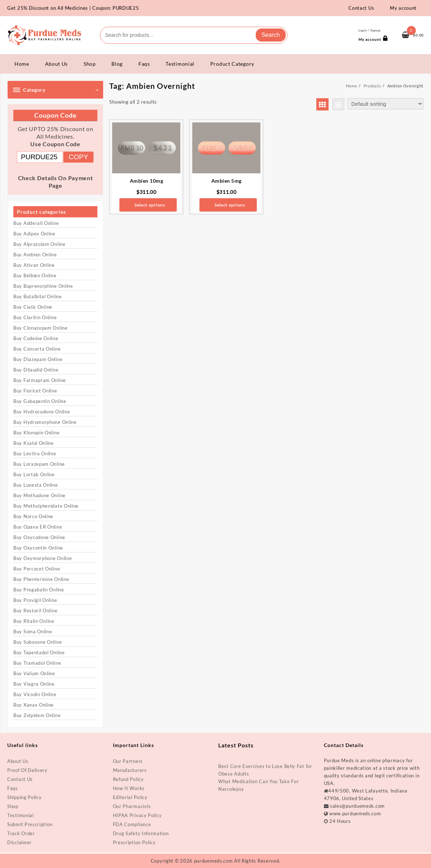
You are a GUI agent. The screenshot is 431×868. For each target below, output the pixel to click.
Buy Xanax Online (34, 705)
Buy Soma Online (33, 632)
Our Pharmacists (132, 806)
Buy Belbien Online (35, 275)
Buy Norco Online (33, 516)
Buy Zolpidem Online (37, 715)
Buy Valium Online (34, 673)
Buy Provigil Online (35, 600)
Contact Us (20, 779)
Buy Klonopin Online (36, 433)
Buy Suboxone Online (38, 642)
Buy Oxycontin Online (38, 548)
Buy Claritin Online (35, 317)
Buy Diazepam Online (38, 359)
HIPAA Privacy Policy (137, 815)
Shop (13, 806)
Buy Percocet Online (37, 569)
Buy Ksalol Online (34, 443)
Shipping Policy (25, 797)
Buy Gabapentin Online (40, 401)
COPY (79, 157)
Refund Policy (128, 779)
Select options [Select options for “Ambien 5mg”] (230, 205)
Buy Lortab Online (34, 474)
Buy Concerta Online (37, 349)
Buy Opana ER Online (38, 527)
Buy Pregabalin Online (39, 590)
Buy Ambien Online (35, 255)
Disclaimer (19, 842)
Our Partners (128, 761)
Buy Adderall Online (36, 223)
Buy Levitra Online (35, 453)
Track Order (21, 833)
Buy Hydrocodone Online (42, 412)
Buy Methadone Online (39, 495)
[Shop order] (386, 104)
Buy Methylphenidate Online (46, 506)
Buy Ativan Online (34, 265)
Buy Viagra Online (34, 684)
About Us (18, 761)
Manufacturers (130, 770)
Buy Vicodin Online (35, 694)
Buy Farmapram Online (40, 380)
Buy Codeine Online (36, 338)
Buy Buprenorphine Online (43, 286)
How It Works (129, 788)
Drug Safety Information (141, 833)
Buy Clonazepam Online (41, 328)
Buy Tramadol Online (37, 663)
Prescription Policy (134, 842)
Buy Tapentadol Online (39, 652)
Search (271, 35)
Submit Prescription (30, 824)
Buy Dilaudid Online (36, 370)
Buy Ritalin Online (34, 621)
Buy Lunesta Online (36, 485)
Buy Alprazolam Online (39, 244)
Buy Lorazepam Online (39, 464)
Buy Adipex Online (34, 234)
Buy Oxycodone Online (39, 537)
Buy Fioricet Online (35, 391)
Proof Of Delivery (27, 770)
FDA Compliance (132, 824)
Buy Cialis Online (33, 307)
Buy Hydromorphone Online (45, 422)
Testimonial (21, 815)
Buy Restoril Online (35, 611)
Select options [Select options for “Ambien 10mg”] (150, 205)
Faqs (13, 788)
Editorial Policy (130, 797)
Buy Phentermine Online (41, 579)
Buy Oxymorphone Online (43, 558)
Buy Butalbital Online (38, 296)
